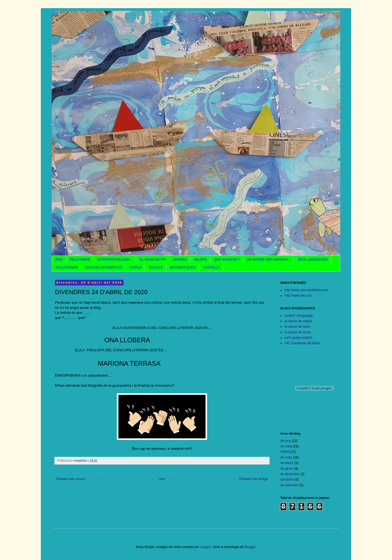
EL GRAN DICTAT (153, 260)
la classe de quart (297, 327)
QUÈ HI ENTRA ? (227, 260)
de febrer (287, 463)
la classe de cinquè (298, 321)
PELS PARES (80, 260)
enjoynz (206, 547)
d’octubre (287, 479)
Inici (162, 479)
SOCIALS (156, 267)
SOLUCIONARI (67, 267)
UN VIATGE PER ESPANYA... (269, 260)
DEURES (180, 260)
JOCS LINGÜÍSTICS (313, 260)
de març (286, 457)
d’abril (285, 452)
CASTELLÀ (211, 267)
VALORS (200, 260)
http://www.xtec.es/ (298, 296)
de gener (287, 469)
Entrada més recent (71, 479)
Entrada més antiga (253, 479)
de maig (286, 446)
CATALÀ (135, 267)
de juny (286, 441)
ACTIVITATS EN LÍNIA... (115, 260)
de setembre (290, 485)
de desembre (290, 474)
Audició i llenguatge (299, 316)
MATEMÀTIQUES (183, 267)
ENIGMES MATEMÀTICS (104, 267)
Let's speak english (298, 338)
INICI (59, 260)
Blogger (250, 547)
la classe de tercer (298, 332)
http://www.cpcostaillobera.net (306, 290)
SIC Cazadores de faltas (302, 343)
